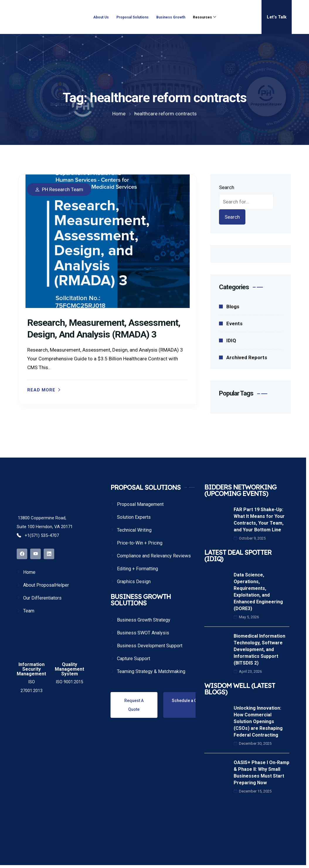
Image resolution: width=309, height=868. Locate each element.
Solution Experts (134, 517)
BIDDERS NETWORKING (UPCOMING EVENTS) (240, 490)
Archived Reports (247, 357)
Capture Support (134, 659)
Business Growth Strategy (144, 620)
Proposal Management (140, 504)
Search (227, 187)
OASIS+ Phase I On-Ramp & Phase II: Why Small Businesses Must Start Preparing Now (262, 773)
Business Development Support (150, 646)
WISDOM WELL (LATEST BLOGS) (240, 689)
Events (234, 323)
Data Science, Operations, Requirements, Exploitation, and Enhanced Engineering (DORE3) (258, 592)
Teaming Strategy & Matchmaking (151, 671)
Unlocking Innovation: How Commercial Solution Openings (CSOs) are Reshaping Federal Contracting (258, 721)
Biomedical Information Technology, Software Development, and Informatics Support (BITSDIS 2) (259, 649)
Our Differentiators (42, 598)
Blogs (233, 307)
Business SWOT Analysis (143, 633)
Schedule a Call (187, 701)
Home (29, 572)
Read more (41, 390)
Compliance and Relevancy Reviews (154, 556)
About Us (101, 17)
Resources (202, 17)
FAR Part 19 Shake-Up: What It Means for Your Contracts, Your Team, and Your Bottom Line (259, 520)
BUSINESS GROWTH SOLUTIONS (141, 600)
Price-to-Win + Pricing (140, 543)
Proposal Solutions (133, 17)
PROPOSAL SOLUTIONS (146, 487)
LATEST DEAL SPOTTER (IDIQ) (238, 556)
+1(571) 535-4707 (38, 535)
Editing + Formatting (137, 569)
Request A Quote (134, 705)
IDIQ (231, 340)
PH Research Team (63, 190)
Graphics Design (134, 582)
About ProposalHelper (46, 585)
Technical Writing (134, 530)
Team (29, 611)
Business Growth (171, 17)
